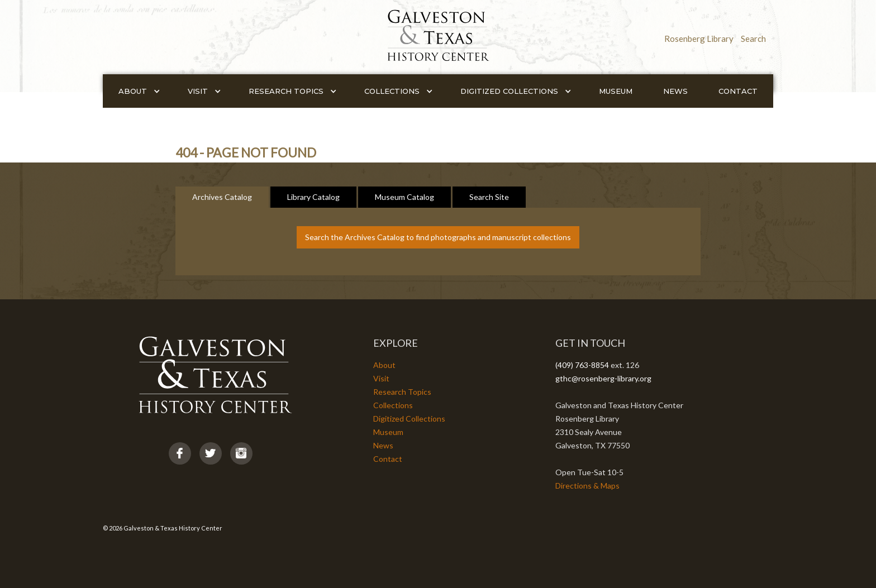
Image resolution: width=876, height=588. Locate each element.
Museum (616, 91)
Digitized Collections (409, 419)
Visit (381, 378)
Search (753, 39)
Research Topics (402, 392)
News (675, 91)
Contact (738, 91)
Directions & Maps (587, 486)
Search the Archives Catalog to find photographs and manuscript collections (438, 237)
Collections (393, 405)
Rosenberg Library (699, 39)
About (384, 365)
